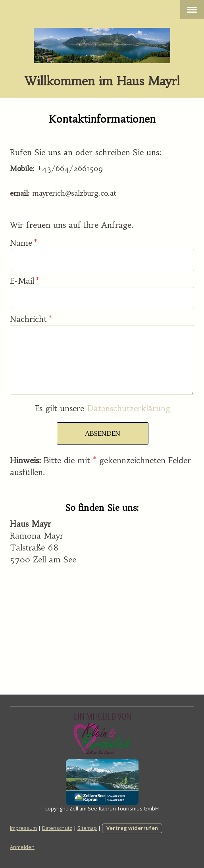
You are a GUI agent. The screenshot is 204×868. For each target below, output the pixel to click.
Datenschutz (57, 828)
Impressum (23, 828)
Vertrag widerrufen (132, 828)
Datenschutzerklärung (129, 408)
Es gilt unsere (103, 408)
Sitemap (87, 828)
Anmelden (22, 847)
